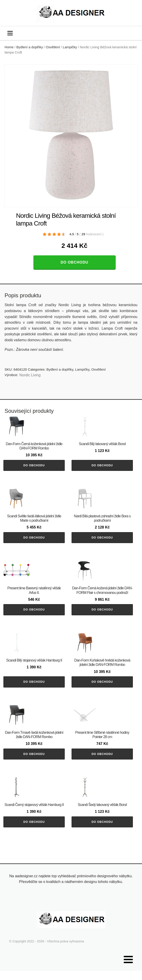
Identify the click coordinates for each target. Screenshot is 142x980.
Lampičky (70, 47)
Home (9, 47)
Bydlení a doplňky (30, 47)
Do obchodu (74, 262)
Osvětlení (53, 47)
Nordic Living (30, 375)
